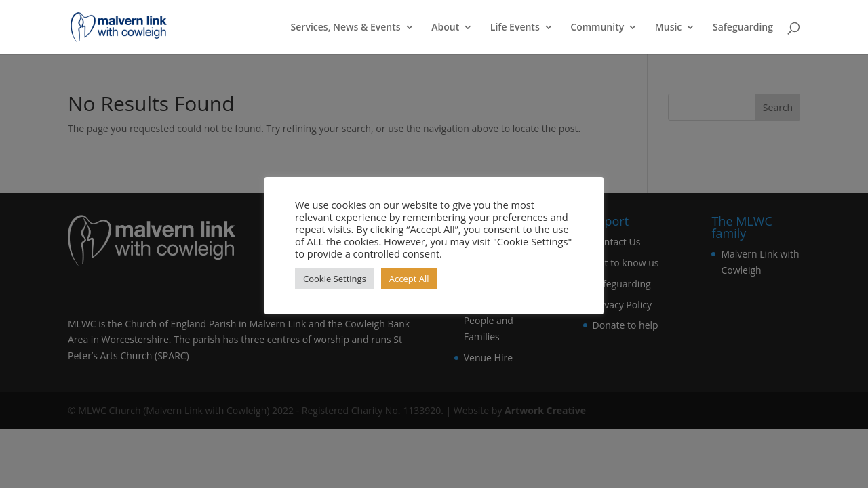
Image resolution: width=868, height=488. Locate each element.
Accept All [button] (409, 279)
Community (597, 28)
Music (668, 28)
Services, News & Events (346, 28)
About (445, 28)
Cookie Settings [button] (335, 279)
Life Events (515, 28)
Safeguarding (743, 28)
